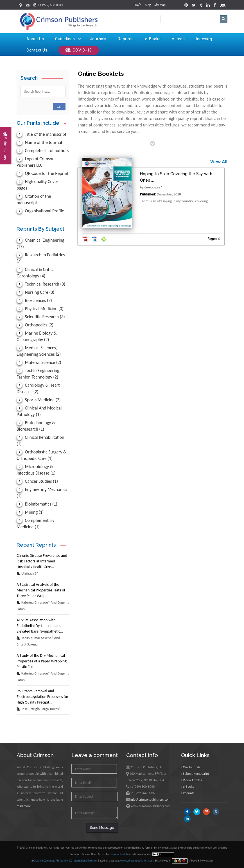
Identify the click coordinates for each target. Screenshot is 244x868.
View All (219, 162)
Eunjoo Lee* (153, 187)
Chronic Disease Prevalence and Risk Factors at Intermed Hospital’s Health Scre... (42, 561)
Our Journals (192, 767)
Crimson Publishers (121, 854)
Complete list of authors (43, 151)
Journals (98, 39)
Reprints (126, 39)
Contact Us (37, 50)
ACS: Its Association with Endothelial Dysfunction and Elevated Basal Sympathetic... (40, 626)
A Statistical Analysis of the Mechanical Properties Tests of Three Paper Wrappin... (41, 590)
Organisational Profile (40, 211)
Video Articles (192, 780)
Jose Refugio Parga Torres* (39, 709)
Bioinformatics (37, 504)
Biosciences (34, 300)
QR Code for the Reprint (43, 173)
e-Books (153, 39)
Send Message (102, 828)
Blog (148, 5)
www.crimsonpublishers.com (137, 861)
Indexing (204, 39)
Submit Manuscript (196, 774)
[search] (188, 19)
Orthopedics (35, 325)
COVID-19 (79, 50)
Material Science (39, 362)
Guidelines (68, 39)
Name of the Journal (39, 142)
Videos (178, 39)
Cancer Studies (37, 481)
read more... (25, 806)
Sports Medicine (39, 400)
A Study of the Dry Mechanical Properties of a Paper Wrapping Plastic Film (42, 661)
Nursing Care (35, 292)
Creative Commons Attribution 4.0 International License (65, 861)
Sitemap (160, 5)
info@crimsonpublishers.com (150, 800)
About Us (35, 39)
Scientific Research (41, 317)
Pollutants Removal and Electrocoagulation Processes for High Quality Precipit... (42, 697)
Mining (30, 512)
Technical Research (41, 284)
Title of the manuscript (41, 134)
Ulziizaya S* (28, 573)
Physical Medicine (40, 309)
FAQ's (137, 5)
